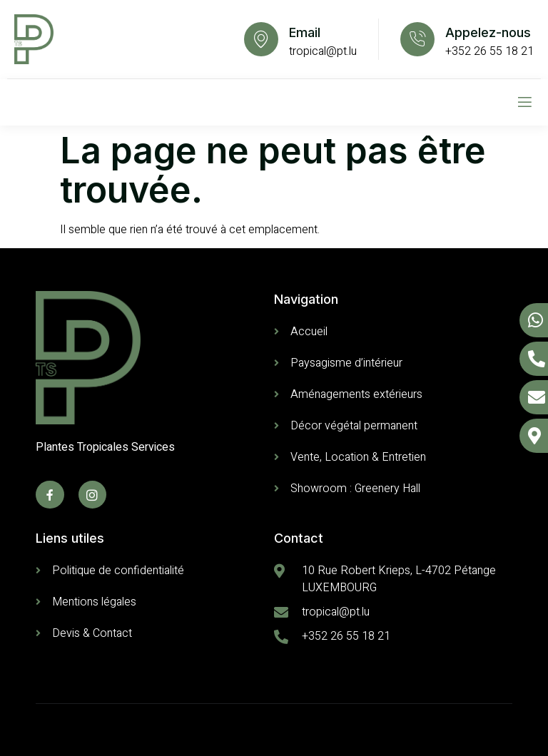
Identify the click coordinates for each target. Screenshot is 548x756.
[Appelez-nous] (417, 39)
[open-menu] (525, 102)
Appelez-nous (488, 32)
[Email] (261, 39)
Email (305, 32)
